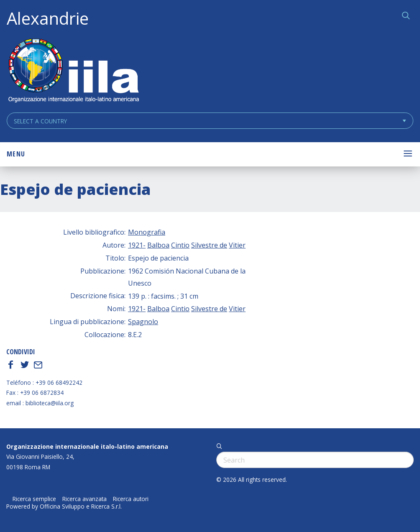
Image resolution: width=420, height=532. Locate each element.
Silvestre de (209, 245)
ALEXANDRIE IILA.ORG (73, 71)
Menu (16, 154)
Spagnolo (143, 322)
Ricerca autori (131, 499)
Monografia (147, 232)
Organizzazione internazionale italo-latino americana (87, 446)
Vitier (237, 245)
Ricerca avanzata (85, 499)
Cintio (180, 245)
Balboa (158, 245)
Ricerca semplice (34, 499)
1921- (137, 245)
